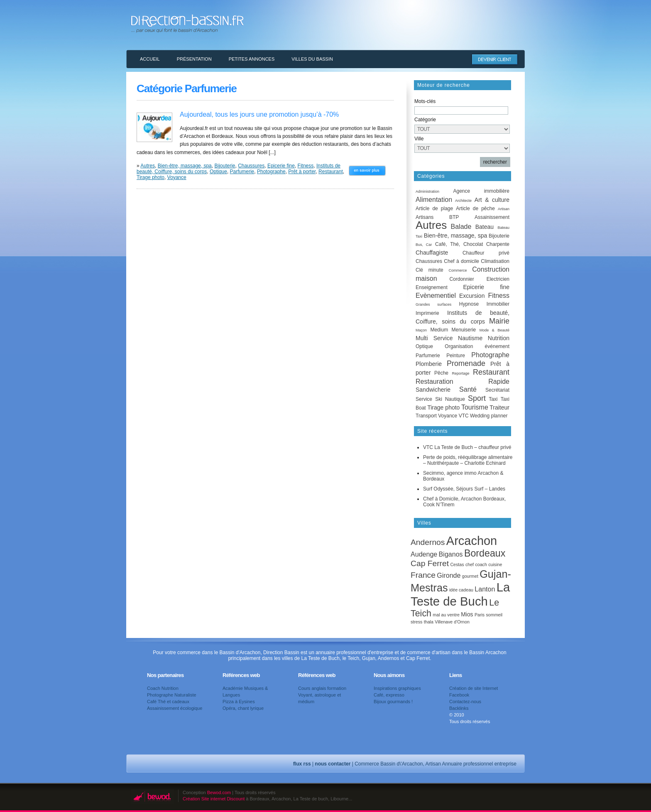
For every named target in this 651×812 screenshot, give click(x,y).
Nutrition (499, 338)
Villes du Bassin (312, 59)
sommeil (494, 615)
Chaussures (251, 166)
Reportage (460, 373)
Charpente (498, 244)
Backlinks (459, 708)
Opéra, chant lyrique (243, 708)
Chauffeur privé (486, 253)
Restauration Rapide (463, 381)
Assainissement (492, 217)
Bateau (485, 227)
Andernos (428, 542)
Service (424, 399)
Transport (426, 416)
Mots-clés (425, 101)
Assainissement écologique (175, 708)
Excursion (472, 296)
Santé (468, 389)
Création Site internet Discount (214, 799)
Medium (439, 330)
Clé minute (430, 270)
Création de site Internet (474, 688)
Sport (477, 398)
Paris (480, 615)
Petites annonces (252, 59)
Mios (467, 614)
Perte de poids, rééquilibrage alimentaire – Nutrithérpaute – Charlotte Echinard (468, 460)
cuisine (495, 564)
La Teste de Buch (460, 594)
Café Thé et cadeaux (168, 702)
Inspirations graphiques (397, 688)
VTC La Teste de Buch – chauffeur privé (467, 447)
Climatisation (495, 261)
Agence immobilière (481, 191)
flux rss (302, 764)
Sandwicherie (433, 390)
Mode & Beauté (494, 330)
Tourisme (475, 407)
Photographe (271, 172)
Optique (218, 172)
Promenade (466, 363)
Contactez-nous (465, 702)
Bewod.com (219, 792)
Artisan (504, 209)
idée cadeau (461, 590)
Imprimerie (427, 313)
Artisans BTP (437, 217)
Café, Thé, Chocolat (459, 244)
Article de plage (434, 209)
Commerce (458, 270)
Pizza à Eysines (239, 702)
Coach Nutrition (163, 688)
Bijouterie (225, 166)
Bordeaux (485, 553)
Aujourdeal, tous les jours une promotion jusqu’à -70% (259, 114)
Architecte (463, 201)
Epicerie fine (281, 166)
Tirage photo (151, 177)
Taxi (493, 399)
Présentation (194, 59)
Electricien (498, 279)
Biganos (451, 554)
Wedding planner (489, 416)
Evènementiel (436, 296)
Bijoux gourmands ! (393, 702)
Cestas (457, 564)
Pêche (441, 373)
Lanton (485, 589)
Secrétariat (497, 390)
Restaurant (331, 172)
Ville (419, 139)
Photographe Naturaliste (172, 695)
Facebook (459, 695)
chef (470, 564)
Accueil (150, 59)
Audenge (424, 554)
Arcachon (472, 541)
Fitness (306, 166)
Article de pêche (475, 209)
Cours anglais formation (322, 688)
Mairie (499, 321)
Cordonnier (461, 279)
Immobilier (498, 304)
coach (481, 564)
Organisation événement (477, 346)
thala (429, 622)
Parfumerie (242, 172)
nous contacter (333, 764)
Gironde (449, 575)
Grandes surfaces (433, 304)
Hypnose (469, 304)
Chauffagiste (432, 253)
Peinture (456, 356)
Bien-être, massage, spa (185, 166)
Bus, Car (424, 245)
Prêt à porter (302, 172)
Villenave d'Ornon (452, 622)
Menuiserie (464, 330)
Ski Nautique (450, 399)
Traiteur (499, 407)
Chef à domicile (461, 261)
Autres (148, 166)
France (423, 575)
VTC (464, 416)
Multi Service (434, 338)
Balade (461, 227)
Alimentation (434, 200)
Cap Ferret (430, 563)
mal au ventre (446, 615)
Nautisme (470, 338)
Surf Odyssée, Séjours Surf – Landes (464, 489)
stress (416, 622)
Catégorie (425, 120)
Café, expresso (389, 695)
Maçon (421, 330)
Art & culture (492, 200)
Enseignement (432, 287)
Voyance (177, 177)
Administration (427, 191)
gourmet (470, 576)
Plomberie (429, 364)
